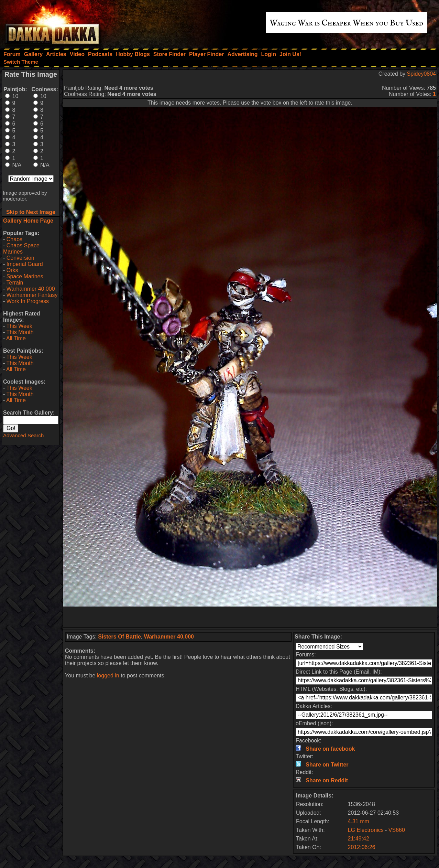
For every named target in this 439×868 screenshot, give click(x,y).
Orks (12, 270)
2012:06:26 (362, 847)
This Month (20, 332)
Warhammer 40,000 (31, 289)
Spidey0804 (421, 74)
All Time (16, 338)
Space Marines (25, 276)
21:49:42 (359, 839)
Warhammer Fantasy (32, 295)
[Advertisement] (250, 617)
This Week (19, 326)
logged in (108, 676)
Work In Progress (28, 301)
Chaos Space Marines (21, 249)
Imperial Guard (25, 264)
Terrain (15, 283)
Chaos (14, 239)
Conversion (20, 258)
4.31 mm (359, 821)
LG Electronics (366, 830)
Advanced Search (23, 435)
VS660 (397, 830)
